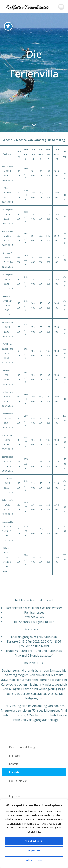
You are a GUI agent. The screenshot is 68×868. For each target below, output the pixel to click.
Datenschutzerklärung (22, 747)
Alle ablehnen (34, 860)
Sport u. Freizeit (18, 781)
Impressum (16, 756)
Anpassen (34, 850)
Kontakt (14, 764)
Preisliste (14, 772)
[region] (34, 834)
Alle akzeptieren (34, 841)
